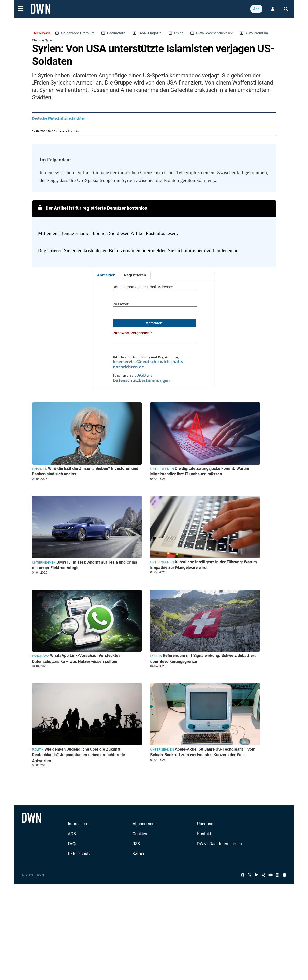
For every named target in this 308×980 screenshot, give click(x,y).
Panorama (41, 656)
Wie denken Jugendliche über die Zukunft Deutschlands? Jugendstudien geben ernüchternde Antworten (79, 755)
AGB (142, 375)
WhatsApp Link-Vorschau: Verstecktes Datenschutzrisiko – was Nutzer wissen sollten (76, 658)
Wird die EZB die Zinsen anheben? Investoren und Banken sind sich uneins (85, 471)
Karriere (140, 854)
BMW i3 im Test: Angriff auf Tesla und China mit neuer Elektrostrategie (85, 565)
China (179, 33)
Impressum (78, 824)
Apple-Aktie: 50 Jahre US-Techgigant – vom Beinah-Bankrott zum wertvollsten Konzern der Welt (203, 752)
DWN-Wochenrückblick (214, 33)
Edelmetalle (116, 33)
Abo (256, 9)
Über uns (205, 824)
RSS (136, 844)
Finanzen (40, 469)
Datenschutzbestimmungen (141, 380)
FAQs (73, 844)
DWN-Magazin (150, 33)
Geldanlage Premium (78, 33)
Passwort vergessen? (132, 333)
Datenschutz (79, 854)
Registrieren (135, 275)
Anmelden (106, 275)
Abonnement (144, 824)
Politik (156, 656)
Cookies (140, 834)
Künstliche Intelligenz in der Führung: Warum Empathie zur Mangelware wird (203, 565)
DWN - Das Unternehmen (219, 844)
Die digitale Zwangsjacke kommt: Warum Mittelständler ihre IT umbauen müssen (200, 471)
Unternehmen (162, 469)
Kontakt (204, 834)
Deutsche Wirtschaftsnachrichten (59, 118)
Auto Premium (257, 33)
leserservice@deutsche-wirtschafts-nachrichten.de (149, 364)
